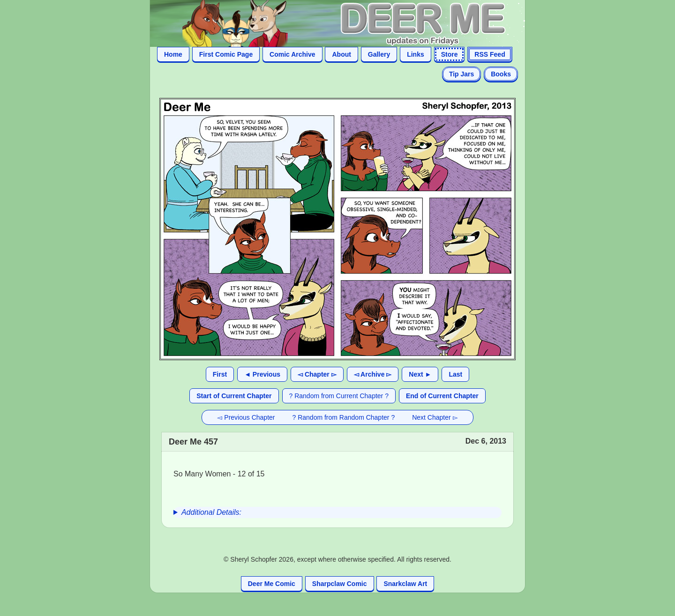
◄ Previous (262, 374)
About (341, 54)
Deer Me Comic (272, 584)
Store (450, 54)
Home (173, 54)
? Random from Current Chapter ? (339, 396)
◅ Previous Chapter (246, 417)
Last (455, 374)
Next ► (420, 374)
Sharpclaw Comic (340, 584)
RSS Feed (490, 54)
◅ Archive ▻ (373, 374)
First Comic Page (226, 54)
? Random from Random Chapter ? (344, 417)
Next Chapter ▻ (435, 417)
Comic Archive (292, 54)
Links (416, 54)
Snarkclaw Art (405, 584)
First (220, 374)
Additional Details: (211, 512)
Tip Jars (461, 74)
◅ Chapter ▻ (317, 374)
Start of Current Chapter (234, 396)
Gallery (379, 54)
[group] (337, 512)
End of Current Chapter (442, 396)
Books (501, 74)
